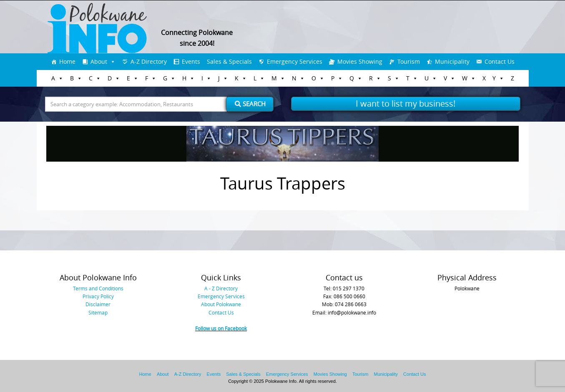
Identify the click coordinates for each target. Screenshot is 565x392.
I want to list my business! (406, 104)
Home (67, 61)
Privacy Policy (98, 296)
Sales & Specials (229, 61)
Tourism (409, 61)
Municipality (452, 61)
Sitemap (98, 312)
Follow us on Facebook (221, 328)
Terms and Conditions (98, 288)
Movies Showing (360, 61)
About (99, 61)
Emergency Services (295, 61)
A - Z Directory (221, 288)
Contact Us (500, 61)
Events (191, 61)
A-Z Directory (149, 61)
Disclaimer (98, 304)
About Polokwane (221, 304)
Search (250, 104)
